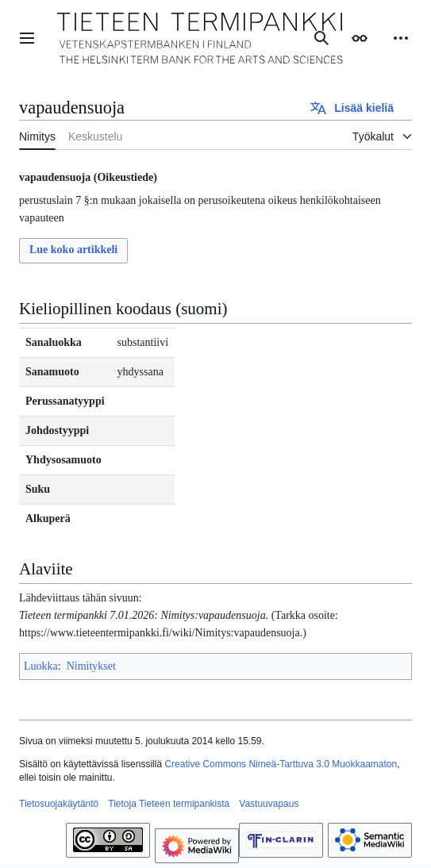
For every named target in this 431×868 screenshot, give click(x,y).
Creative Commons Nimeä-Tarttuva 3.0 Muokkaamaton (281, 764)
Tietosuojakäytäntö (59, 804)
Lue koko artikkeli (73, 250)
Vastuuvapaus (269, 804)
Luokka (41, 666)
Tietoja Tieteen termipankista (169, 804)
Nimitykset (91, 666)
